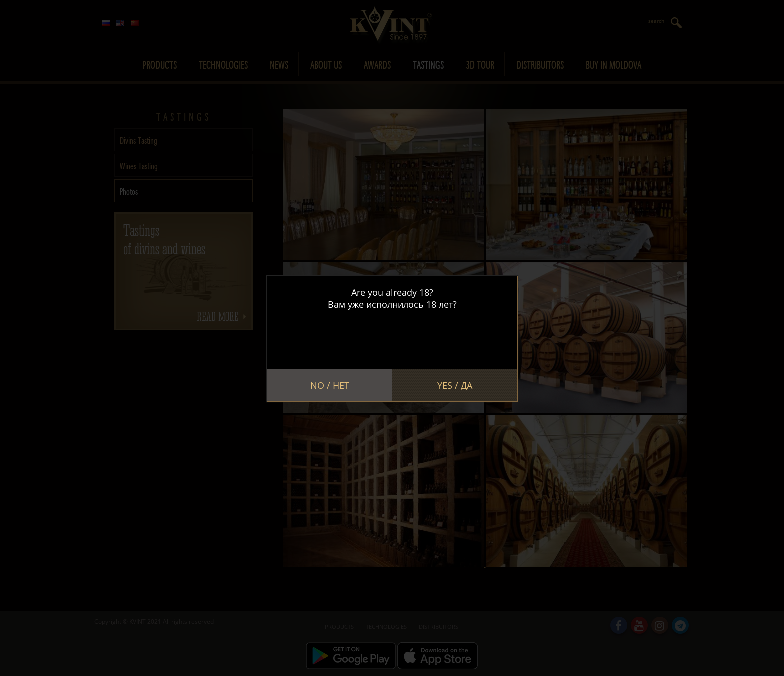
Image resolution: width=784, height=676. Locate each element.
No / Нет (330, 385)
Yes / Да (455, 385)
